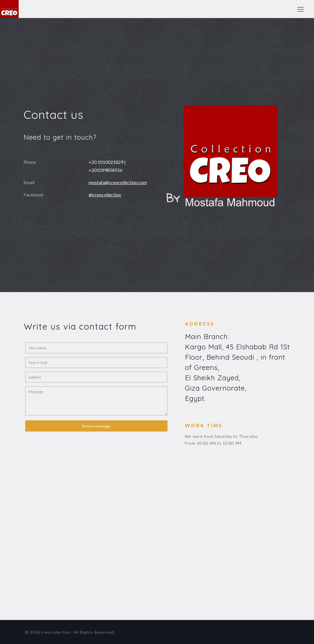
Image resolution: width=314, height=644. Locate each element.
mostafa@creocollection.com (118, 182)
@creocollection (105, 195)
